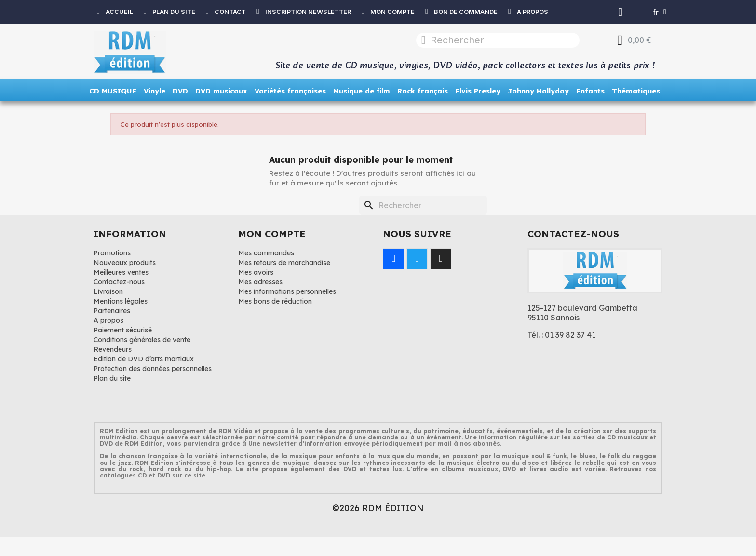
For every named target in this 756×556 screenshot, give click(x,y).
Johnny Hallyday (538, 91)
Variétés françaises (290, 91)
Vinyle (155, 91)
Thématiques (636, 91)
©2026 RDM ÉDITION (378, 508)
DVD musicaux (221, 91)
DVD (180, 91)
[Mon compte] (621, 12)
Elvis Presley (478, 91)
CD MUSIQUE (113, 91)
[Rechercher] (423, 205)
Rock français (423, 91)
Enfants (590, 91)
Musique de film (362, 91)
